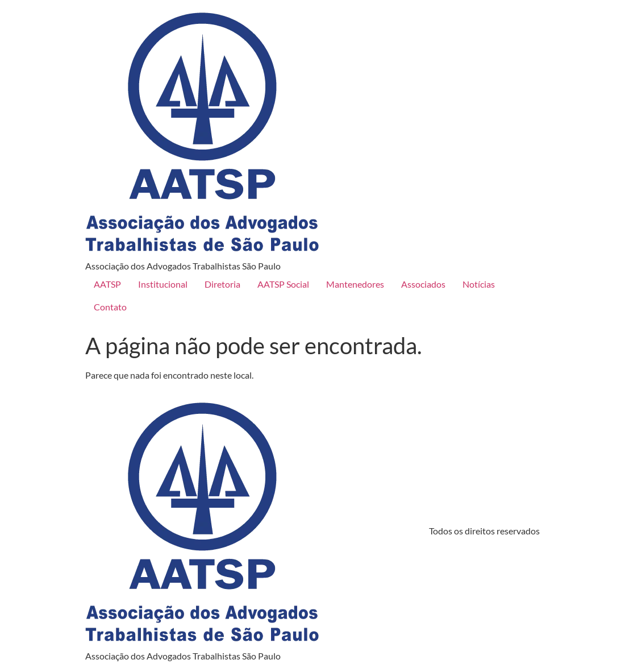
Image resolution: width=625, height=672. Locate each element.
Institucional (163, 284)
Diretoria (222, 284)
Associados (423, 284)
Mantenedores (355, 284)
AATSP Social (283, 284)
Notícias (479, 284)
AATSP (107, 284)
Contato (110, 307)
